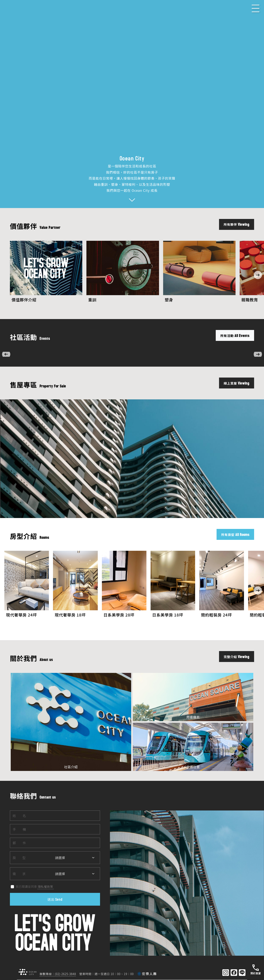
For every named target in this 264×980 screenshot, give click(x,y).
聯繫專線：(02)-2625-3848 (58, 951)
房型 (19, 835)
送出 (55, 877)
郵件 (19, 820)
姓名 (19, 793)
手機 (19, 807)
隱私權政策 (46, 864)
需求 (19, 851)
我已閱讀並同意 (23, 864)
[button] (258, 273)
